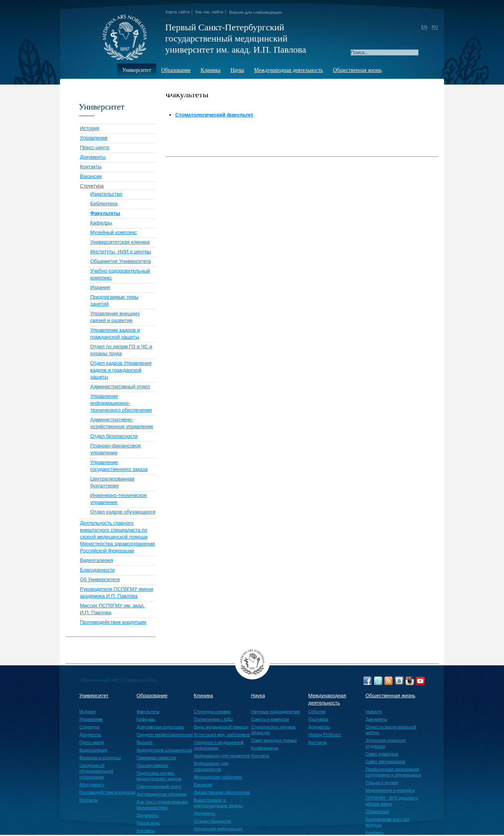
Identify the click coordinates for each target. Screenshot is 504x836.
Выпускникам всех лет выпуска (388, 822)
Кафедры (101, 223)
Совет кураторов (382, 754)
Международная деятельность (288, 70)
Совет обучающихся (385, 761)
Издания (100, 287)
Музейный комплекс (114, 232)
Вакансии (91, 176)
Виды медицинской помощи (221, 727)
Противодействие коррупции (113, 622)
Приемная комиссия (157, 758)
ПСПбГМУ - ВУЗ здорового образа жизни (392, 801)
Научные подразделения (275, 711)
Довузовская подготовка (160, 727)
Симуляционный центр (159, 786)
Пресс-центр (94, 147)
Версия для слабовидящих (256, 12)
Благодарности (97, 570)
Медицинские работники (218, 777)
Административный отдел (120, 386)
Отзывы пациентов (213, 821)
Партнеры (318, 719)
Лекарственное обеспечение (222, 792)
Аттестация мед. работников (222, 735)
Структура (92, 186)
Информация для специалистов (211, 766)
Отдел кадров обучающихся (123, 512)
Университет (137, 70)
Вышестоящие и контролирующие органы (218, 803)
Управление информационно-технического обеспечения (121, 403)
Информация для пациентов (222, 756)
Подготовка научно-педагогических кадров (159, 776)
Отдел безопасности (114, 436)
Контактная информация (218, 829)
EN (424, 27)
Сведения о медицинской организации (219, 745)
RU (435, 27)
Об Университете (100, 579)
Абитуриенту (92, 784)
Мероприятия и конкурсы (390, 790)
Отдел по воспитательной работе (391, 730)
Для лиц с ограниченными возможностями (162, 805)
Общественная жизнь (357, 70)
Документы (93, 157)
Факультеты (148, 711)
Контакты (91, 167)
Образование (176, 70)
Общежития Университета (121, 261)
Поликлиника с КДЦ (213, 719)
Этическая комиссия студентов (386, 743)
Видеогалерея (96, 560)
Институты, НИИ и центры (121, 252)
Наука (237, 70)
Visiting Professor (325, 735)
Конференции (265, 748)
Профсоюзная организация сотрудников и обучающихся (394, 772)
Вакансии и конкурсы (100, 758)
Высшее (145, 742)
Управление (94, 138)
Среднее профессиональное (165, 735)
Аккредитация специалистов (165, 750)
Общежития (377, 811)
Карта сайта (177, 12)
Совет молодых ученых (274, 740)
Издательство (106, 194)
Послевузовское (153, 765)
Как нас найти (209, 12)
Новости (374, 711)
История (90, 128)
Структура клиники (212, 711)
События (317, 711)
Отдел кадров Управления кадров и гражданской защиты (121, 370)
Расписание (148, 823)
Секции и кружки (382, 783)
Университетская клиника (120, 242)
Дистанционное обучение (162, 794)
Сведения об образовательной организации (96, 771)
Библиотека (104, 204)
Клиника (211, 70)
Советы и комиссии (270, 719)
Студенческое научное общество (274, 730)
